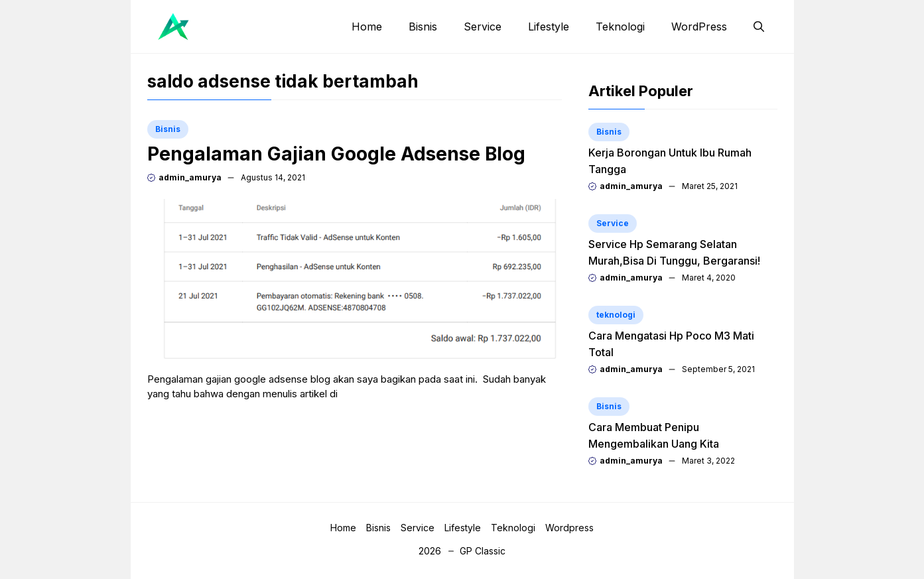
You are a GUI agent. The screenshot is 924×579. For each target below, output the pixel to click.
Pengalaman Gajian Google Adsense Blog (336, 154)
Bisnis (423, 27)
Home (367, 27)
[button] (759, 27)
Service (483, 27)
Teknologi (620, 27)
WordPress (699, 27)
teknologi (616, 315)
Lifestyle (549, 27)
